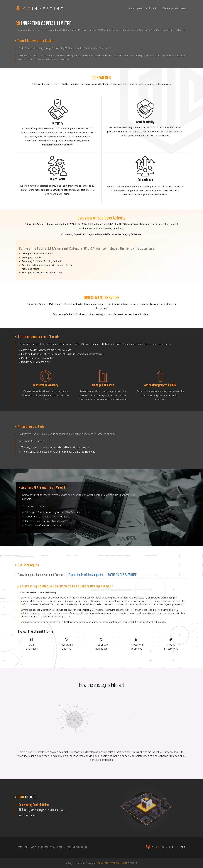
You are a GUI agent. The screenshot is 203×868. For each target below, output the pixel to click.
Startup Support (170, 9)
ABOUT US (35, 848)
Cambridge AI (136, 9)
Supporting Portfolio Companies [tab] (86, 575)
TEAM (53, 848)
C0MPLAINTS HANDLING (77, 848)
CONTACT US (23, 848)
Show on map (27, 816)
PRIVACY (45, 848)
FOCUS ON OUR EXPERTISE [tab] (122, 575)
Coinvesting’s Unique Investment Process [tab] (41, 575)
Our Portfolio (151, 9)
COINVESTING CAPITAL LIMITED (113, 863)
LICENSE (61, 848)
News (183, 9)
